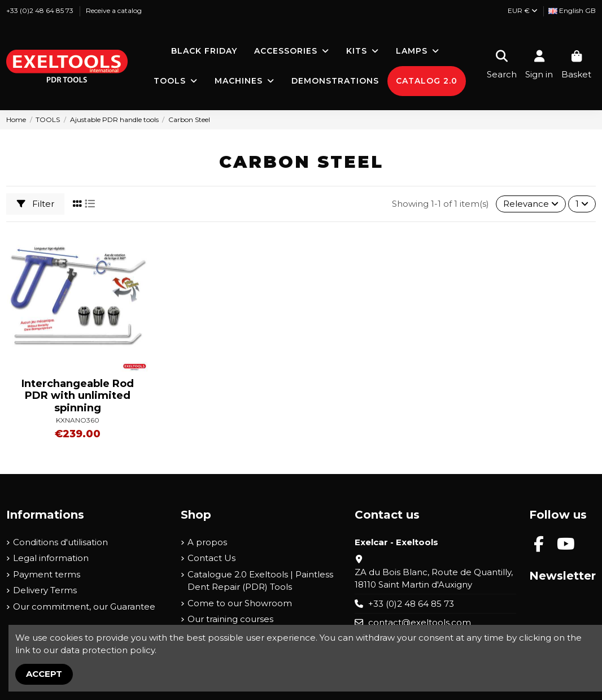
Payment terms (47, 574)
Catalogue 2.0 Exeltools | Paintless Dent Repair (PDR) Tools (260, 581)
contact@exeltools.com (420, 622)
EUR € (523, 10)
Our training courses (230, 619)
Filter (36, 204)
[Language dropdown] (572, 11)
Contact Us (211, 558)
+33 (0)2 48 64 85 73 (41, 10)
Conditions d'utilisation (60, 542)
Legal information (51, 558)
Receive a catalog (114, 10)
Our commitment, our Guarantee (84, 606)
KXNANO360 (78, 420)
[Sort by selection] (531, 204)
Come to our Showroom (240, 603)
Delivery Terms (45, 590)
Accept (44, 674)
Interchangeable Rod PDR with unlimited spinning (78, 396)
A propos (207, 542)
